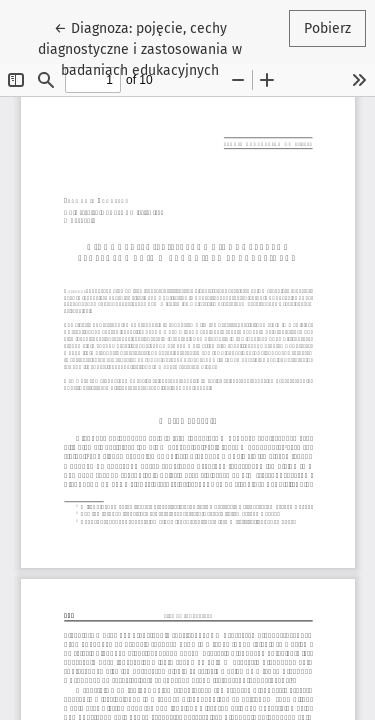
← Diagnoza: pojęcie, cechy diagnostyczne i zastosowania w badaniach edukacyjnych (145, 48)
